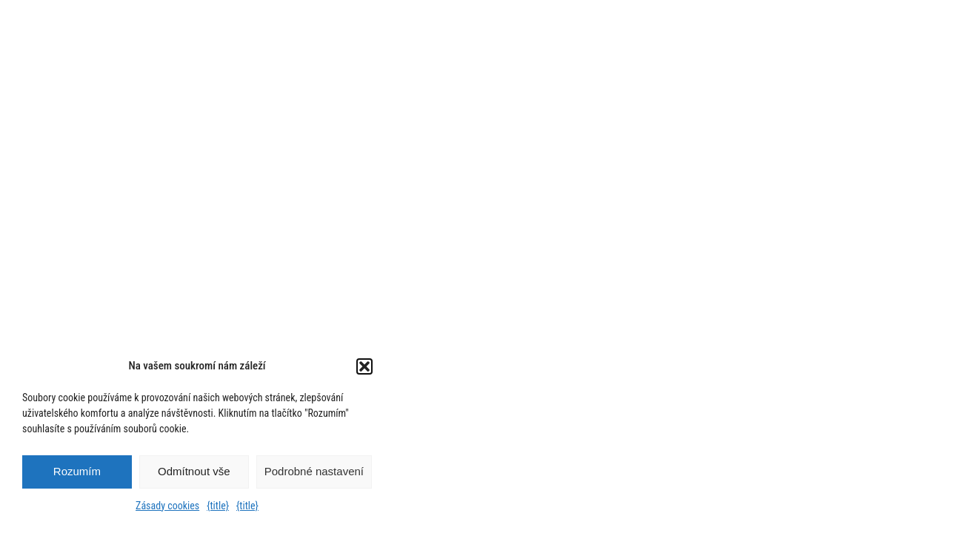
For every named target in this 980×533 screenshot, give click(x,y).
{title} (218, 506)
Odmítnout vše (194, 471)
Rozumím (77, 471)
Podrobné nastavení (314, 471)
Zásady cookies (167, 506)
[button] (364, 366)
